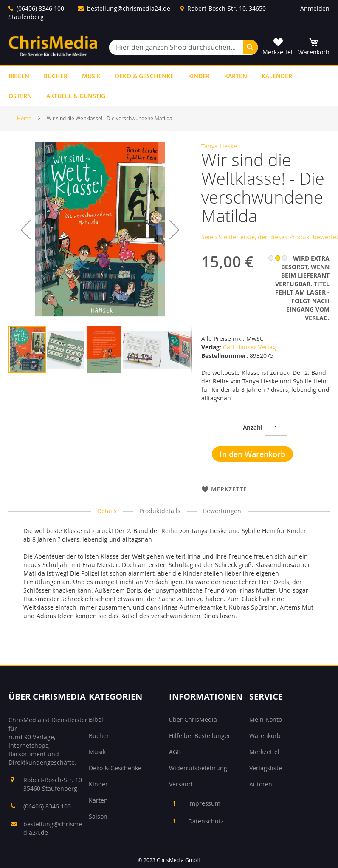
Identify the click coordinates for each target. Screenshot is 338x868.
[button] (25, 248)
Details (107, 511)
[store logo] (53, 46)
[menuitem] (19, 76)
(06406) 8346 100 (40, 8)
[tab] (107, 511)
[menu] (169, 86)
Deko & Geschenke (115, 768)
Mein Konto (266, 719)
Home (24, 118)
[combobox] (183, 47)
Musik (97, 752)
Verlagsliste (266, 768)
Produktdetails (160, 511)
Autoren (261, 784)
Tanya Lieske (219, 146)
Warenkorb (265, 736)
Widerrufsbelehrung (198, 768)
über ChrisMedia (193, 719)
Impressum (204, 803)
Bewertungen (222, 511)
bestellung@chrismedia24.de (129, 8)
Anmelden (315, 8)
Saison (98, 816)
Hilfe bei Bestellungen (200, 736)
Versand (181, 784)
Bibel (96, 719)
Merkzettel (264, 752)
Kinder (98, 784)
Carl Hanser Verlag (249, 347)
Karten (98, 800)
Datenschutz (206, 821)
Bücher (99, 736)
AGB (175, 752)
